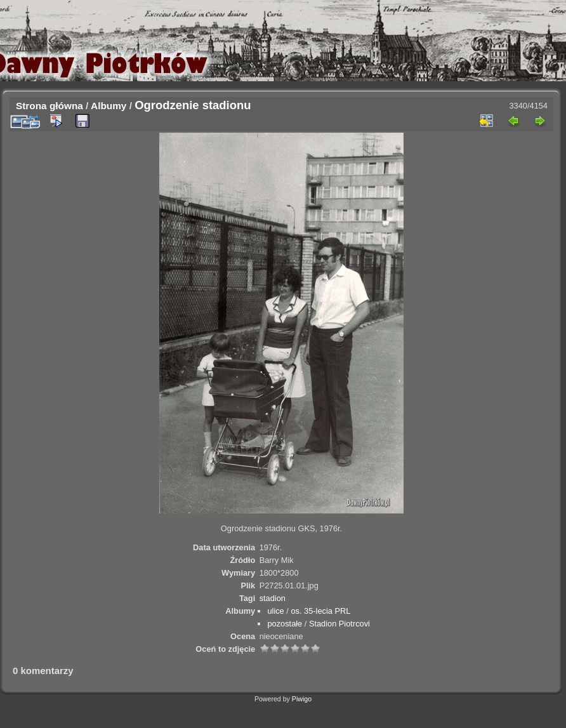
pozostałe (285, 624)
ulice (275, 611)
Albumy (109, 106)
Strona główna (49, 106)
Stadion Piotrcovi (339, 624)
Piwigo (302, 699)
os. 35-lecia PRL (320, 611)
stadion (273, 598)
